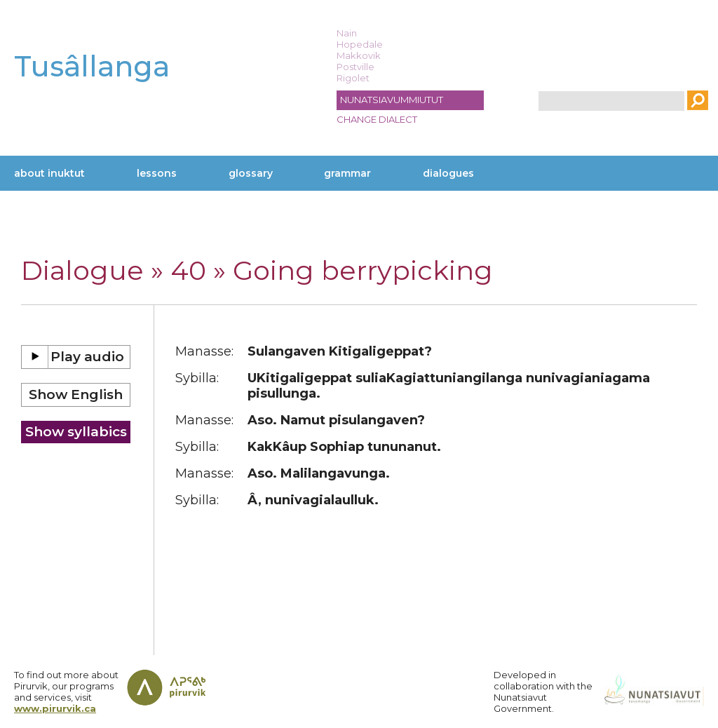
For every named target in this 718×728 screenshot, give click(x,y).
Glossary (251, 173)
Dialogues (448, 173)
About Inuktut (49, 173)
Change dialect (377, 119)
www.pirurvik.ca (55, 708)
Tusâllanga (92, 66)
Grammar (347, 173)
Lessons (157, 173)
